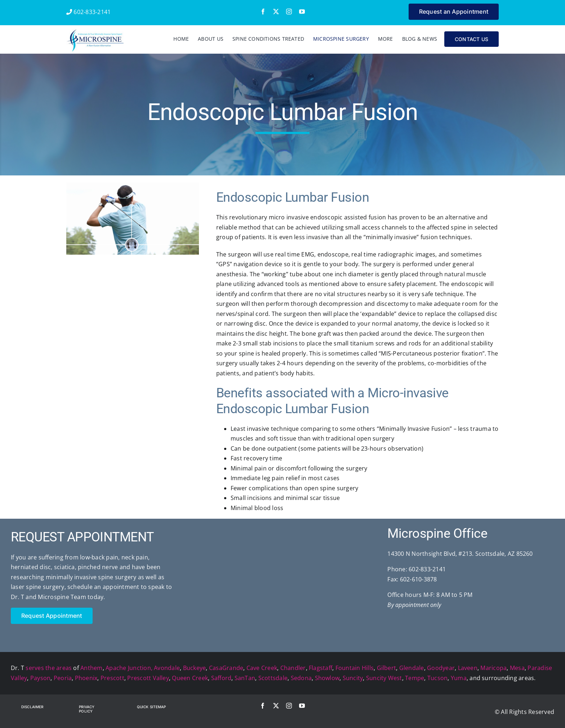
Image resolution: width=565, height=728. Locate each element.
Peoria (63, 678)
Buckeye (195, 668)
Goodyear (441, 668)
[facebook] (263, 12)
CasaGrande (226, 668)
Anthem (91, 668)
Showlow (327, 678)
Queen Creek (190, 678)
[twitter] (276, 12)
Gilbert (387, 668)
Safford (221, 678)
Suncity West (384, 678)
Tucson (437, 678)
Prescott (112, 678)
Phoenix (86, 678)
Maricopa (493, 668)
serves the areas (49, 668)
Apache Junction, (129, 668)
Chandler (293, 668)
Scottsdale (273, 678)
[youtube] (302, 12)
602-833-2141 (88, 12)
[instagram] (289, 12)
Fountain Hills (355, 668)
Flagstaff (321, 668)
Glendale (412, 668)
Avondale (167, 668)
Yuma (459, 678)
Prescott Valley (148, 678)
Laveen (468, 668)
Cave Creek (262, 668)
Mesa (517, 668)
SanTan (245, 678)
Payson (40, 678)
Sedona (301, 678)
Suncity (353, 678)
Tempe (415, 678)
